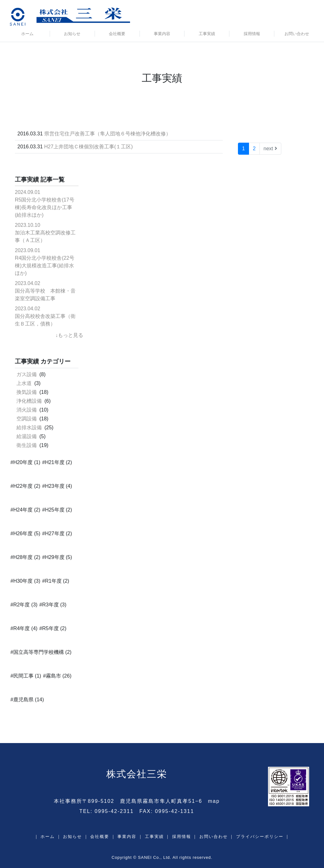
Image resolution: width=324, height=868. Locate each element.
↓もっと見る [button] (69, 335)
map (214, 801)
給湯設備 (27, 436)
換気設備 (27, 392)
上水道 (24, 383)
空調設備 (27, 419)
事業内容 (162, 34)
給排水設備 (29, 428)
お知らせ (72, 34)
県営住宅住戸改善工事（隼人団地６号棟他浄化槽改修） (108, 134)
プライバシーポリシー (260, 837)
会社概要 (117, 34)
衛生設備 (27, 445)
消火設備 (27, 410)
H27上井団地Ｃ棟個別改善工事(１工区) (89, 147)
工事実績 (207, 34)
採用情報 (252, 34)
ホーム (27, 34)
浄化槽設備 (29, 401)
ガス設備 (27, 374)
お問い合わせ (297, 34)
